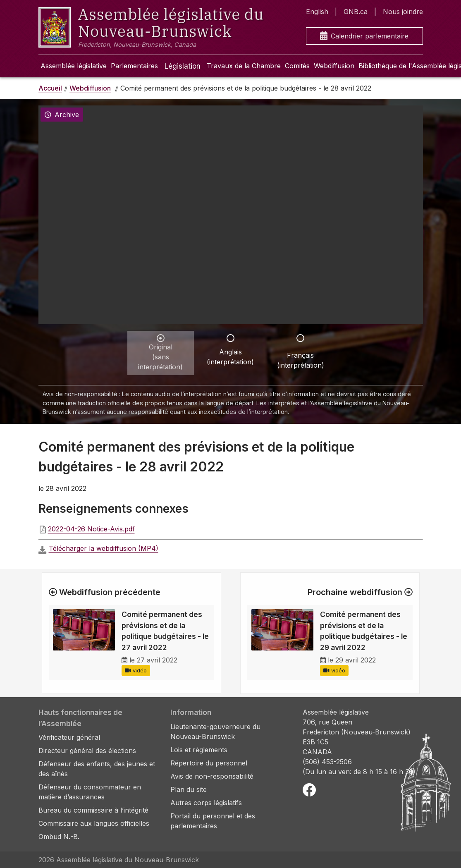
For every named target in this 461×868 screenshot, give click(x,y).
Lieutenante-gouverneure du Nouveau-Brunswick (215, 732)
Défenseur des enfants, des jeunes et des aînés (97, 769)
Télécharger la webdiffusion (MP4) (104, 548)
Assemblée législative (74, 66)
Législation (182, 66)
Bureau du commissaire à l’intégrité (93, 810)
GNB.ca (356, 12)
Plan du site (189, 789)
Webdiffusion (334, 66)
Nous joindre (403, 12)
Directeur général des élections (87, 751)
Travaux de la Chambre (244, 66)
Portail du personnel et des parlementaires (213, 821)
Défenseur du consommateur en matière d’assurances (90, 792)
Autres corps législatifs (206, 803)
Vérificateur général (69, 737)
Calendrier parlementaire (364, 36)
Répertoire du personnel (209, 763)
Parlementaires (134, 66)
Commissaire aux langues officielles (94, 823)
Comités (297, 66)
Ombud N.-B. (59, 837)
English (317, 12)
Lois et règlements (199, 750)
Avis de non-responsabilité (212, 776)
